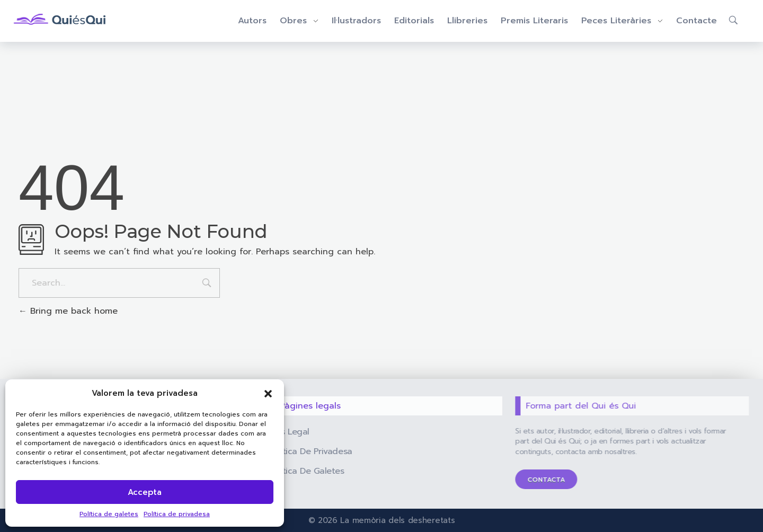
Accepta (145, 492)
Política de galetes (109, 514)
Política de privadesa (177, 514)
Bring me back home (68, 311)
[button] (268, 393)
